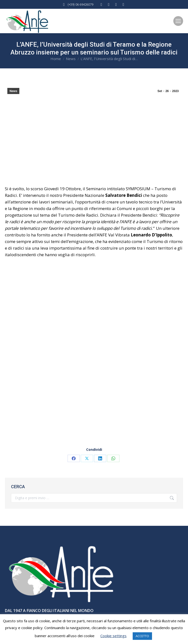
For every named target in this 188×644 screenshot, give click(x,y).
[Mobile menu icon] (178, 21)
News (13, 91)
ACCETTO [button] (142, 636)
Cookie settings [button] (113, 636)
